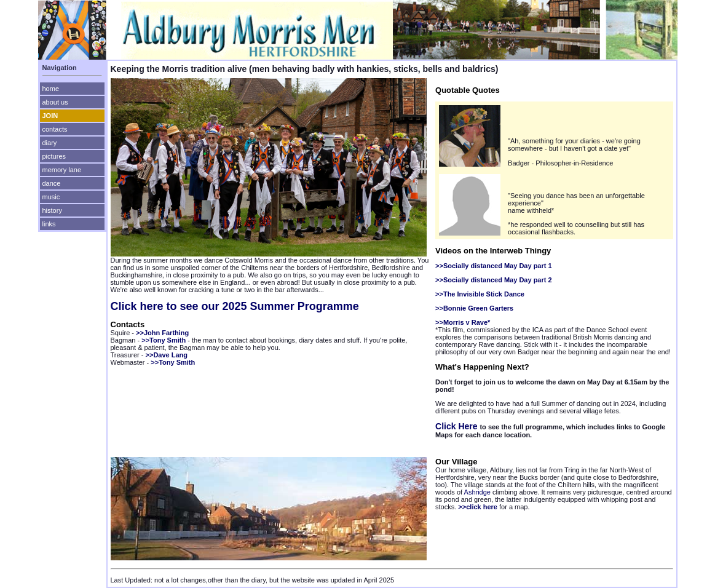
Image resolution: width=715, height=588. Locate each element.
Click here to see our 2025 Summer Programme (235, 306)
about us (55, 102)
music (51, 197)
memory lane (62, 170)
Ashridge (477, 492)
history (52, 210)
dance (52, 183)
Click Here (457, 426)
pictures (54, 156)
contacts (55, 129)
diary (50, 143)
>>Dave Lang (167, 355)
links (49, 224)
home (51, 89)
